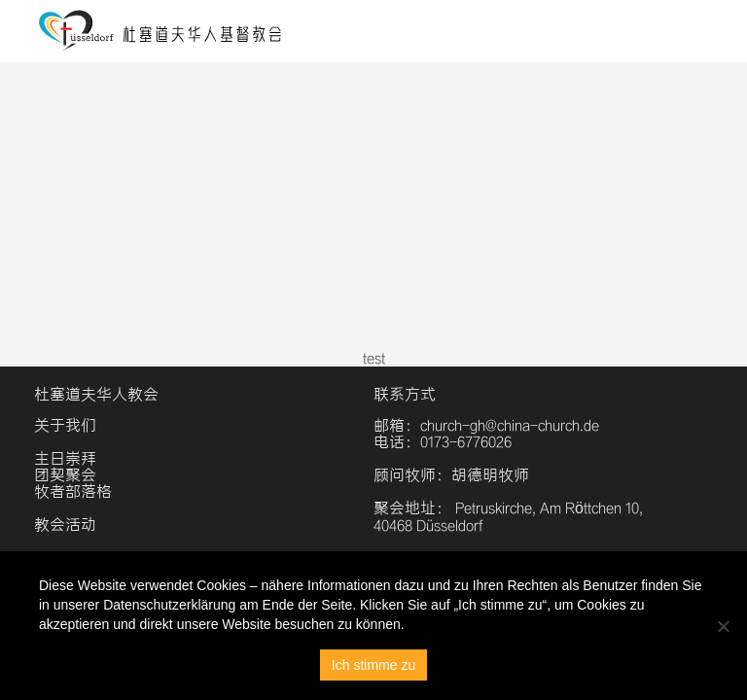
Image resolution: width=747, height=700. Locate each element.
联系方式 (405, 394)
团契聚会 (65, 475)
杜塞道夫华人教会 (96, 394)
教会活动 (65, 525)
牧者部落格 (73, 491)
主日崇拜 (65, 458)
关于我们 (65, 425)
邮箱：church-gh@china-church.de (486, 425)
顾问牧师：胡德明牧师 (451, 475)
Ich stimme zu (373, 665)
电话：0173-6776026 (443, 442)
